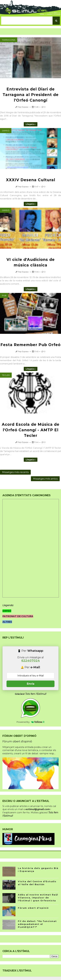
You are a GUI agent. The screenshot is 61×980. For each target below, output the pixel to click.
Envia (31, 684)
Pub (4, 295)
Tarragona (9, 40)
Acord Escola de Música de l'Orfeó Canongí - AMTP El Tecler (31, 430)
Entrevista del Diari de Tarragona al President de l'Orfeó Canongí (31, 95)
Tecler (6, 375)
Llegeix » (31, 124)
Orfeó (6, 131)
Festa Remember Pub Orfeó (30, 345)
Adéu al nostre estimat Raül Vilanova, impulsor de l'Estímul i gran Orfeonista (38, 898)
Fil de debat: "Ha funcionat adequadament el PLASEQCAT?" (37, 924)
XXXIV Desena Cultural (31, 180)
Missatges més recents (15, 472)
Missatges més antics (45, 479)
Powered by (30, 722)
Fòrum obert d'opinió (17, 741)
